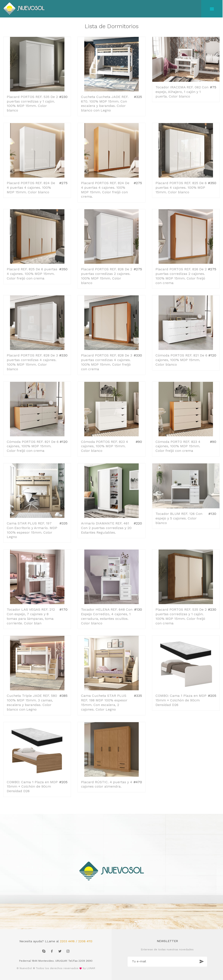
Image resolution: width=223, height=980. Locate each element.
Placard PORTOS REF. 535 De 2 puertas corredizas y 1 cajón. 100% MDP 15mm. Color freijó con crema (181, 616)
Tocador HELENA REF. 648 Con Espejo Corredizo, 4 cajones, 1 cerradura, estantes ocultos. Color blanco (107, 616)
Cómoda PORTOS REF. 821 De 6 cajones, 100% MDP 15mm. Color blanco (181, 360)
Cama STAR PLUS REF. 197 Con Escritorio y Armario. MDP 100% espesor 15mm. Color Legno (32, 530)
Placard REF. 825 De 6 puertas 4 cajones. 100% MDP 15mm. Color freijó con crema (32, 274)
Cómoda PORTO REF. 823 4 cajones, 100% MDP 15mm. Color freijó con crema (178, 446)
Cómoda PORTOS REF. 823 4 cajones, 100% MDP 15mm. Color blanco (105, 446)
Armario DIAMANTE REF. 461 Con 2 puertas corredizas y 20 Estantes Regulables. (106, 528)
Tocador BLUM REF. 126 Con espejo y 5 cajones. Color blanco (179, 518)
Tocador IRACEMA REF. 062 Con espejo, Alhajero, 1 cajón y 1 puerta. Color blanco (182, 92)
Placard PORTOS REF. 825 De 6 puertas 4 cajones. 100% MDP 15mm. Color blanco (181, 188)
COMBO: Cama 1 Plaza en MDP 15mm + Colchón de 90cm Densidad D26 (181, 700)
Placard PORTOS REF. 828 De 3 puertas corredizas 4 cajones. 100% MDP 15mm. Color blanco (32, 362)
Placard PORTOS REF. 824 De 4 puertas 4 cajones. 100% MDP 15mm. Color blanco (31, 188)
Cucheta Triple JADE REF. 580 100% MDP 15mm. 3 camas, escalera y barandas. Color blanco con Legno (32, 702)
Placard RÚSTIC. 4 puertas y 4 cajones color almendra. (107, 784)
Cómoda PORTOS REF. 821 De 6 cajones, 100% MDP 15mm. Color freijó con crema (33, 446)
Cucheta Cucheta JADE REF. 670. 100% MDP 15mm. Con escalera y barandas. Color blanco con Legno (105, 104)
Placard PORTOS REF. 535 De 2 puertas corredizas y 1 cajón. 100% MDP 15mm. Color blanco (32, 104)
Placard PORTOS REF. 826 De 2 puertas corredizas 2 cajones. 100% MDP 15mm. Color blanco (107, 276)
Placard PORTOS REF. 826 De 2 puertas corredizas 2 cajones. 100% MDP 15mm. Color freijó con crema (181, 276)
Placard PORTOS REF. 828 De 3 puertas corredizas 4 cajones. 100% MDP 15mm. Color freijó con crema (107, 362)
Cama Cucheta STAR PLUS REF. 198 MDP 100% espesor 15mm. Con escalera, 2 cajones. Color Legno (104, 702)
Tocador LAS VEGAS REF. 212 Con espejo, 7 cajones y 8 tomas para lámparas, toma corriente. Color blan (31, 616)
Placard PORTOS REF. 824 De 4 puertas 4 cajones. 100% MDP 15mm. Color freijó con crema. (105, 190)
